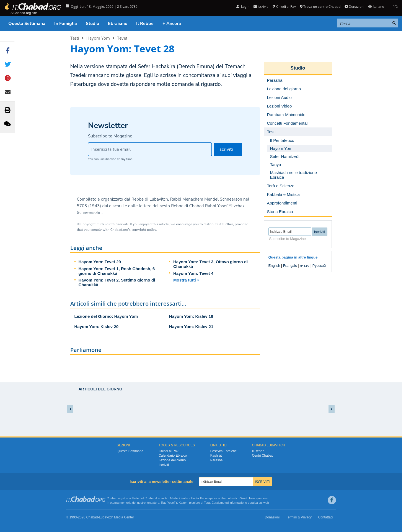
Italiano (376, 7)
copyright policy (144, 230)
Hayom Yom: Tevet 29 (100, 262)
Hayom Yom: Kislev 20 (97, 327)
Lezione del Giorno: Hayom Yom (106, 316)
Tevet (122, 38)
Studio (92, 24)
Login (243, 7)
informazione (238, 503)
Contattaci (325, 517)
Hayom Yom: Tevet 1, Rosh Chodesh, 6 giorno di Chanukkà (117, 271)
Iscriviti (261, 7)
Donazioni (354, 7)
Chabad (150, 498)
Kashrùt (216, 456)
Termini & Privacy (299, 517)
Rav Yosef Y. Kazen (174, 503)
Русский (319, 266)
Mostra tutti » (186, 280)
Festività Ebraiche (223, 451)
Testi (75, 38)
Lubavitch (163, 498)
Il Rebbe (145, 24)
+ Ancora (172, 24)
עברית (305, 266)
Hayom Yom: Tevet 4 (193, 273)
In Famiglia (66, 24)
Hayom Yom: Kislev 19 (191, 316)
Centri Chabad (263, 456)
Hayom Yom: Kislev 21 (191, 327)
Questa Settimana (27, 24)
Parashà (217, 460)
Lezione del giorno (172, 460)
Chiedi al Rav (284, 7)
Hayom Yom (98, 38)
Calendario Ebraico (173, 456)
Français (290, 266)
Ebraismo (118, 24)
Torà (207, 503)
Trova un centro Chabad (320, 7)
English (274, 266)
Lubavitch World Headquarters (247, 498)
